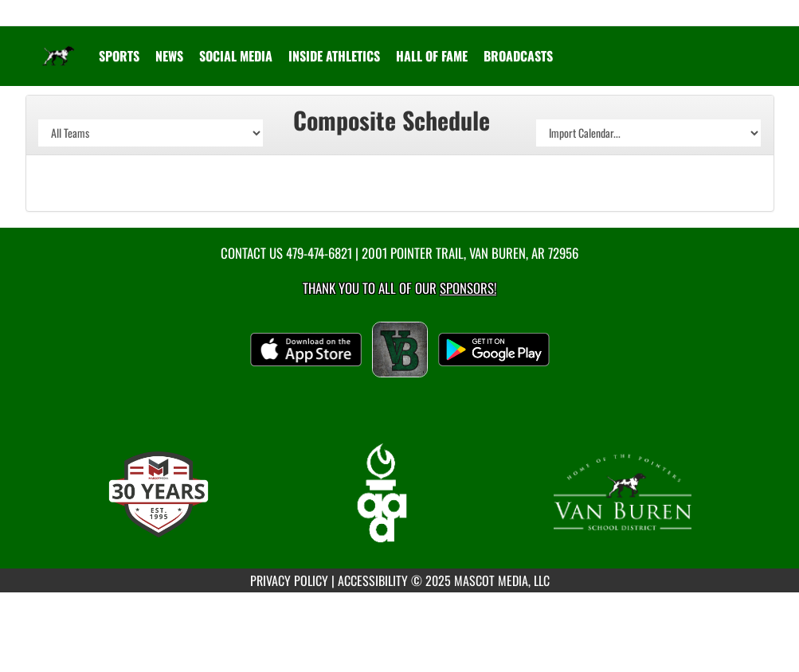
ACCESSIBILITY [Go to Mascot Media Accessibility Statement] (373, 580)
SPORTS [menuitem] (119, 56)
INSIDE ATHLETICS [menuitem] (334, 56)
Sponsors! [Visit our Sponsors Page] (468, 288)
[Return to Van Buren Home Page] (58, 46)
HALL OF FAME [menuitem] (432, 56)
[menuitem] (169, 56)
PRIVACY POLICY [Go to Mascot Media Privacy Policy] (289, 580)
